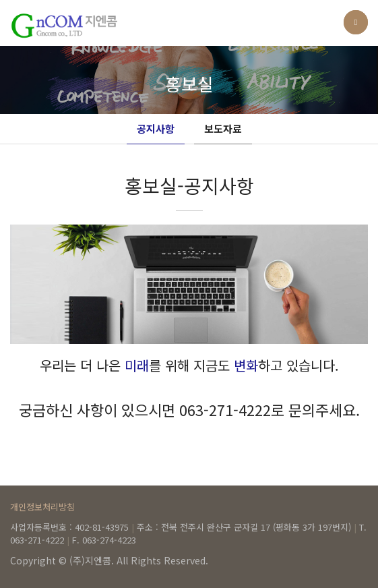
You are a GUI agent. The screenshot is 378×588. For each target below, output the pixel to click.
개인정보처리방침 (42, 507)
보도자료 (223, 128)
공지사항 (156, 128)
